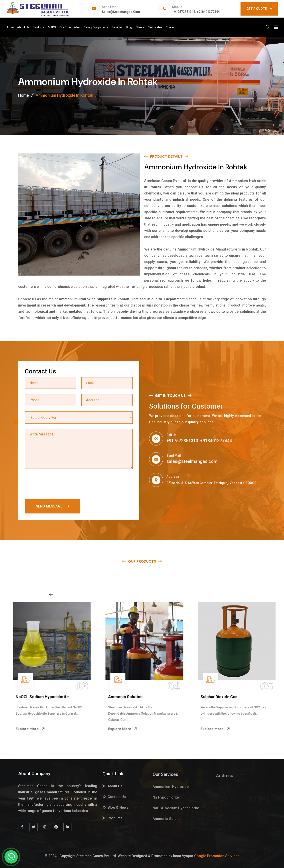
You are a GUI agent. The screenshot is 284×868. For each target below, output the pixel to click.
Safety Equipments (96, 27)
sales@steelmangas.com (121, 12)
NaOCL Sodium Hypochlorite (132, 697)
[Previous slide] (51, 595)
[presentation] (59, 485)
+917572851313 (184, 12)
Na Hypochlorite (28, 697)
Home (10, 27)
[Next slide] (221, 595)
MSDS (52, 27)
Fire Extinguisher (70, 27)
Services (117, 27)
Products (39, 27)
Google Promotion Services (217, 856)
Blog (129, 27)
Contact (171, 27)
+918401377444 (208, 12)
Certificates (155, 27)
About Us (23, 27)
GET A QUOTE (259, 9)
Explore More (28, 729)
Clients (140, 27)
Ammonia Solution (215, 697)
